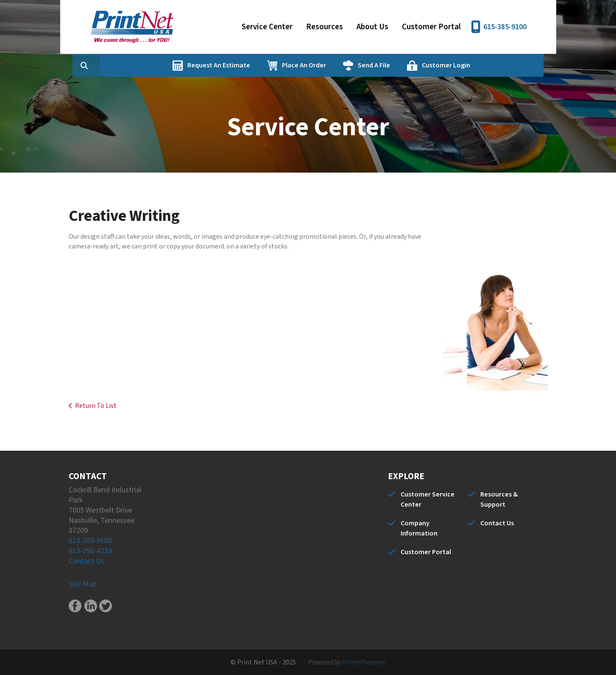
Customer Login (487, 65)
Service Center (267, 27)
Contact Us (86, 561)
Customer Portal (431, 27)
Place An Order (345, 65)
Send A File (415, 65)
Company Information (419, 528)
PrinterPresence (364, 662)
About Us (372, 27)
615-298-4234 (90, 551)
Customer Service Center (428, 499)
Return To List (96, 406)
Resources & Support (499, 499)
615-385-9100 (505, 27)
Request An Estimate (259, 65)
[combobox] (138, 65)
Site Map (82, 584)
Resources (325, 27)
